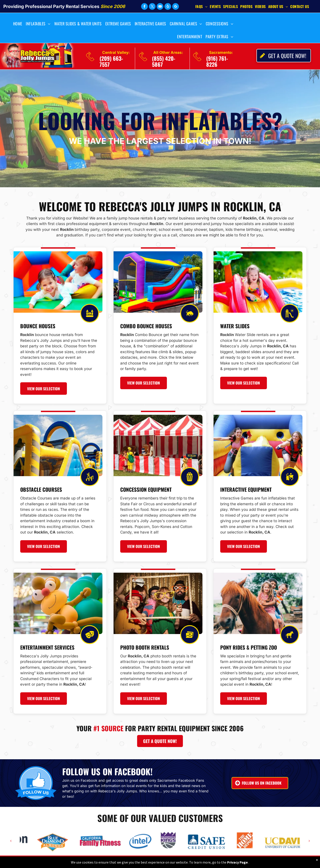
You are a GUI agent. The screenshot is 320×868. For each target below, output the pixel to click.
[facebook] (144, 7)
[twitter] (152, 7)
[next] (309, 841)
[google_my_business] (176, 7)
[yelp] (168, 7)
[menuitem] (203, 6)
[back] (11, 841)
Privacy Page (237, 862)
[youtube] (160, 7)
